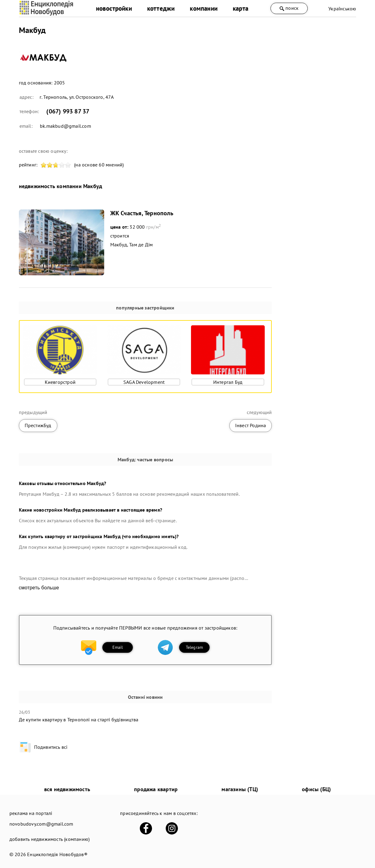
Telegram (195, 647)
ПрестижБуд (38, 425)
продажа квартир (156, 789)
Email (118, 647)
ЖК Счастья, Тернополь (142, 213)
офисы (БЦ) (316, 789)
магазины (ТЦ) (240, 789)
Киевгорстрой (60, 382)
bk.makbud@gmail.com (65, 126)
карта (241, 8)
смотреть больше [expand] (39, 588)
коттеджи (161, 8)
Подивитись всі (43, 747)
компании (204, 8)
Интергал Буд (228, 382)
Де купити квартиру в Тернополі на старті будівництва (79, 720)
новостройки (114, 8)
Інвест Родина (251, 425)
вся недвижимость (67, 789)
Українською (342, 9)
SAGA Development (144, 382)
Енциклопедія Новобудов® (57, 854)
